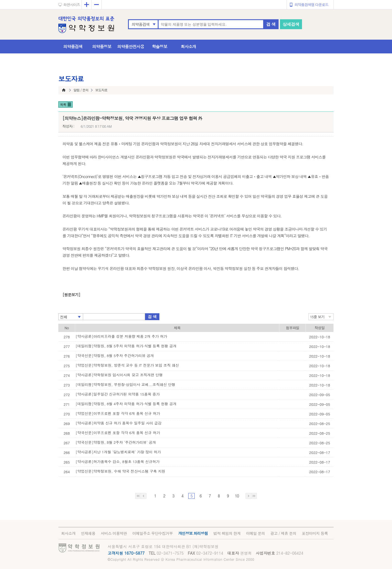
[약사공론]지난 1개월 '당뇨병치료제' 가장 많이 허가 (118, 452)
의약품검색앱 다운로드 (311, 5)
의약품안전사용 (131, 46)
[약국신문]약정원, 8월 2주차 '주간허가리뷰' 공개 (116, 442)
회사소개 (189, 46)
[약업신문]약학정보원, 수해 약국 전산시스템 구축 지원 (121, 471)
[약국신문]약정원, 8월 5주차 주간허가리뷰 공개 (115, 356)
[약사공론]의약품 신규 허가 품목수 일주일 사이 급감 (119, 423)
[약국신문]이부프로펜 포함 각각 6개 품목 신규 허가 (118, 433)
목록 (63, 104)
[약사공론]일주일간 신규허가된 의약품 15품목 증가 (118, 394)
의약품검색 (141, 24)
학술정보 (160, 46)
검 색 (271, 24)
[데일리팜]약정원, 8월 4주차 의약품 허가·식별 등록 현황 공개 (126, 404)
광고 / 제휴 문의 (283, 533)
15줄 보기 (317, 317)
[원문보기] (71, 295)
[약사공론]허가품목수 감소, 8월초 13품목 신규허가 (118, 462)
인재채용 (88, 533)
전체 (64, 317)
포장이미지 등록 (315, 533)
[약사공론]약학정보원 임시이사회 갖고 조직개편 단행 (119, 375)
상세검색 (291, 24)
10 (237, 496)
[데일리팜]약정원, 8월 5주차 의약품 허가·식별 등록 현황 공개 (126, 346)
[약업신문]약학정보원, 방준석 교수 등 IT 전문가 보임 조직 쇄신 (127, 365)
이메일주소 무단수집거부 (153, 533)
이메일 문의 (255, 533)
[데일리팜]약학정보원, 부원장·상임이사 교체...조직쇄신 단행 (126, 384)
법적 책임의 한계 (227, 533)
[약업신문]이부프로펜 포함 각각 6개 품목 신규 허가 (118, 413)
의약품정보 (102, 46)
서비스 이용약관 (114, 533)
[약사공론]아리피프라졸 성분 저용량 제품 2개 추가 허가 (122, 336)
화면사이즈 (72, 5)
